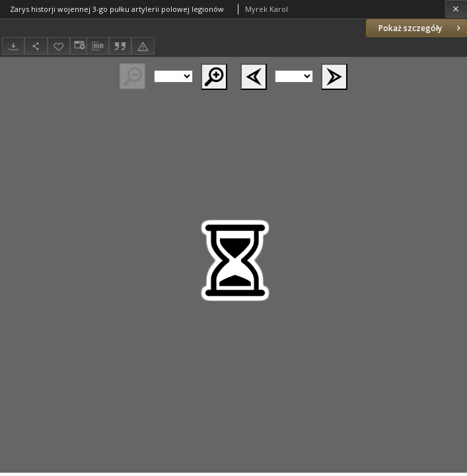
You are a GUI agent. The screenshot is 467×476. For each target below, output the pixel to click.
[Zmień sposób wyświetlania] (78, 46)
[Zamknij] (456, 9)
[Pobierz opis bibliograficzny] (98, 46)
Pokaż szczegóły (421, 28)
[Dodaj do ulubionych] (59, 46)
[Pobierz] (13, 46)
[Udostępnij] (36, 46)
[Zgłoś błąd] (143, 46)
